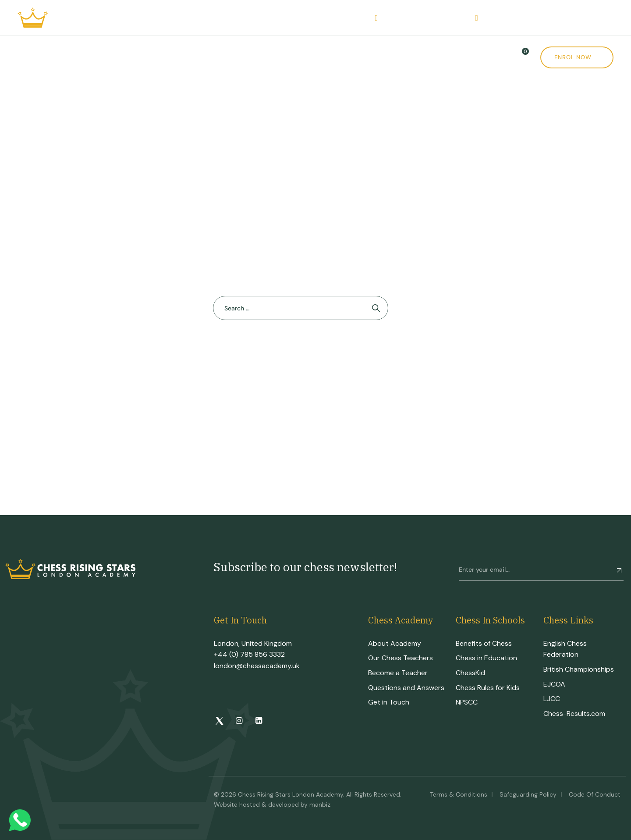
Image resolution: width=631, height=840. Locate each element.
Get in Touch (389, 702)
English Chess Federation (565, 649)
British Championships (579, 669)
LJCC (552, 699)
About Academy (395, 643)
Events (282, 57)
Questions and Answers (406, 688)
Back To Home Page (296, 352)
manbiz (320, 804)
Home (28, 57)
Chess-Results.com (574, 714)
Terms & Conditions (459, 794)
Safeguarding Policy (528, 794)
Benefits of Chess (484, 643)
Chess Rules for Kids (488, 688)
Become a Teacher (398, 673)
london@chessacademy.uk (257, 666)
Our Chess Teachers (401, 658)
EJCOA (554, 684)
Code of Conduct (595, 794)
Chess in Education (486, 658)
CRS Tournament (214, 57)
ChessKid (470, 673)
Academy (77, 57)
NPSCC (467, 702)
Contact (423, 57)
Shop (326, 57)
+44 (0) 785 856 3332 (249, 654)
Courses (138, 57)
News (374, 57)
